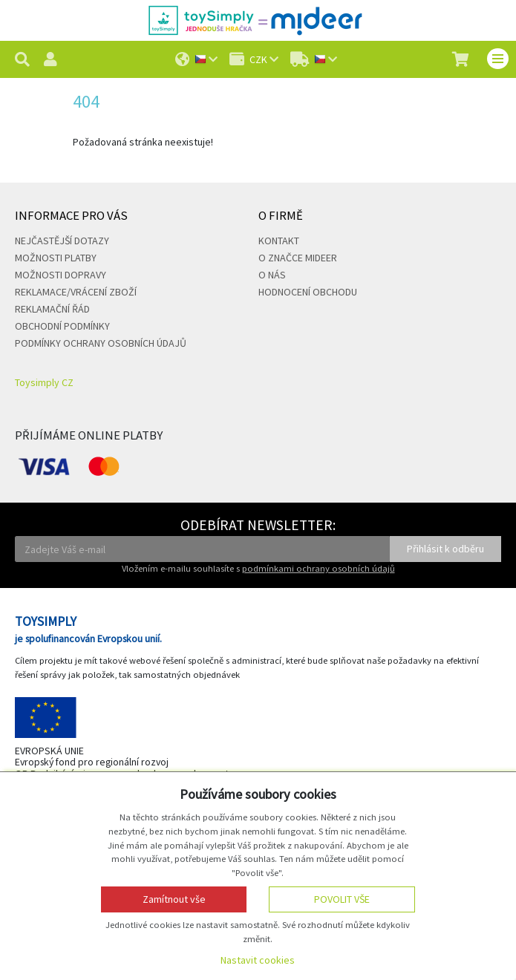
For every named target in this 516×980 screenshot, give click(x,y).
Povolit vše (342, 899)
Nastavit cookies (258, 960)
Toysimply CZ (44, 382)
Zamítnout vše (174, 899)
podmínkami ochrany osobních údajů (319, 568)
